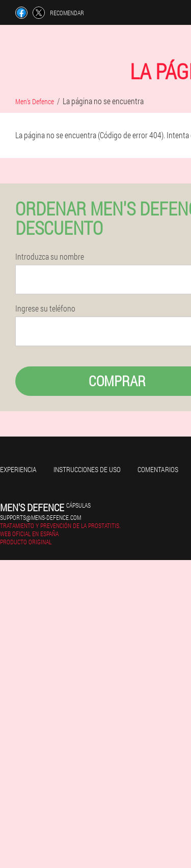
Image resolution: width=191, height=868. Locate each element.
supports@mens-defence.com (40, 517)
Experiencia (18, 469)
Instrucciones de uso (87, 469)
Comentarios (158, 469)
